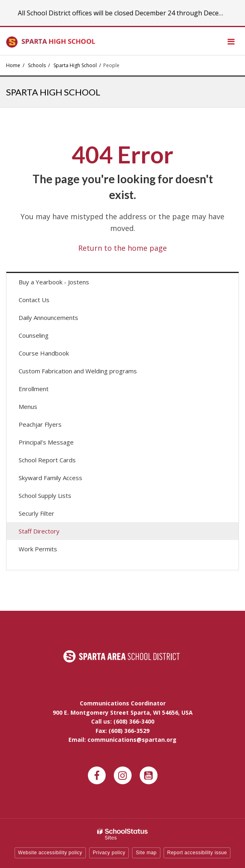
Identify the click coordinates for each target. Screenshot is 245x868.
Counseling (34, 335)
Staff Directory (39, 531)
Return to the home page (122, 248)
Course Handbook (44, 353)
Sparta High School (75, 65)
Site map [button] (146, 853)
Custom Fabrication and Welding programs (78, 371)
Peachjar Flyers (52, 426)
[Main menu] (231, 41)
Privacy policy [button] (109, 853)
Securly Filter (36, 513)
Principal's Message (46, 442)
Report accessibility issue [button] (197, 853)
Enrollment (34, 389)
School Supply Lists (45, 495)
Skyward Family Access (62, 480)
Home (13, 65)
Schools (37, 65)
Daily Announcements (60, 319)
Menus (39, 408)
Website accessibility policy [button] (50, 853)
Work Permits (38, 549)
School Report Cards (47, 460)
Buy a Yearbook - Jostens (65, 284)
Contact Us (34, 300)
